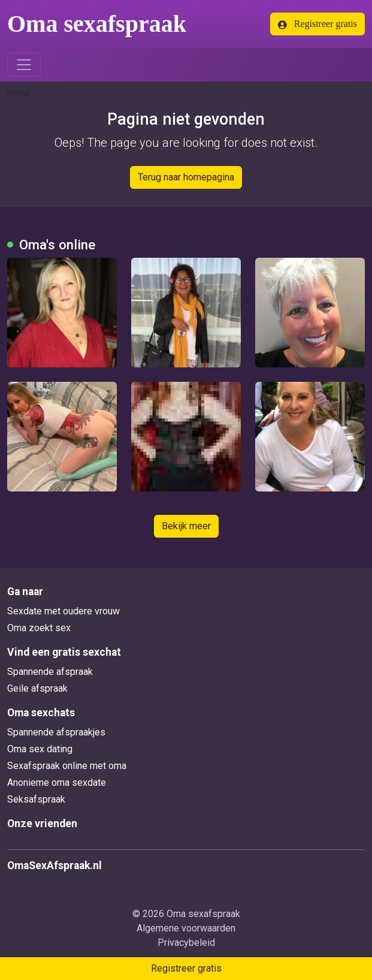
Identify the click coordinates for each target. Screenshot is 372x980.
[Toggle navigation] (24, 65)
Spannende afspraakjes (56, 732)
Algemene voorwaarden (186, 928)
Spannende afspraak (50, 672)
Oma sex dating (40, 749)
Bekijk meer (186, 526)
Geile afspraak (37, 688)
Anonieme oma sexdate (57, 783)
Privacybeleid (186, 943)
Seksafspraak (36, 799)
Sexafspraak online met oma (67, 766)
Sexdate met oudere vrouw (63, 611)
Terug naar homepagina (186, 177)
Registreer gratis (317, 24)
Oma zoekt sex (39, 628)
